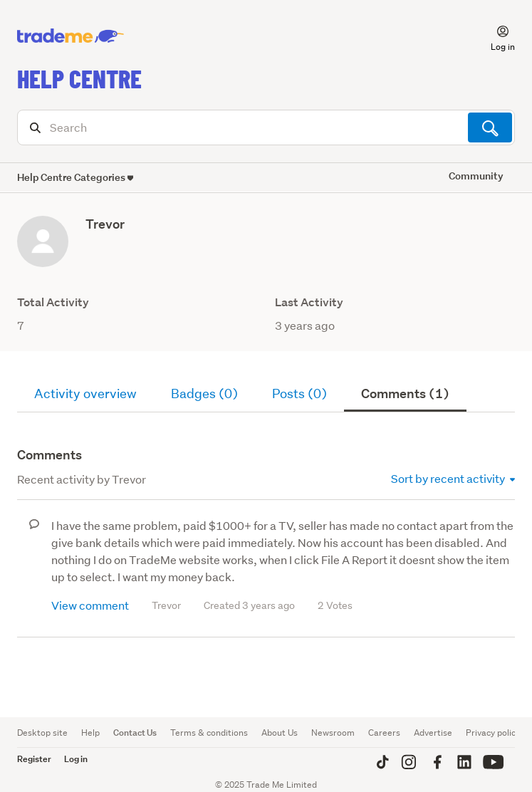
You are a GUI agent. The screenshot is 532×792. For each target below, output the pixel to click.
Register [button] (34, 759)
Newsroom (333, 733)
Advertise (433, 733)
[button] (494, 36)
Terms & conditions (209, 733)
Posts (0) (299, 394)
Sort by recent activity (453, 478)
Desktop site (42, 733)
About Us (280, 733)
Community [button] (476, 176)
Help (90, 733)
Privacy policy (493, 733)
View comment (90, 605)
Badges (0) (204, 394)
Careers (384, 733)
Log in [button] (76, 759)
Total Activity (53, 302)
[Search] (266, 127)
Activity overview (85, 394)
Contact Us (135, 733)
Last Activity (309, 302)
